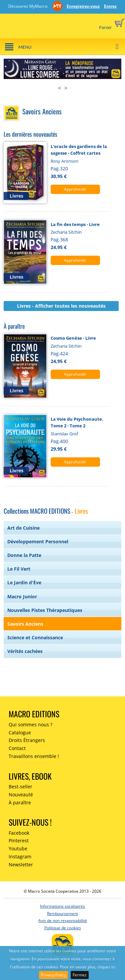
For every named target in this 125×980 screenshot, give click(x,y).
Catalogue (20, 732)
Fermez (80, 975)
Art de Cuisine (23, 528)
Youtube (18, 848)
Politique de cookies (63, 928)
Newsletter (21, 864)
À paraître (20, 802)
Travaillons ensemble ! (34, 756)
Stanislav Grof (64, 434)
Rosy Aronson (64, 161)
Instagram (20, 856)
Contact (17, 748)
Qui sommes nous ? (30, 724)
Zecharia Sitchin (66, 232)
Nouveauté (21, 794)
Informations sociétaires (62, 906)
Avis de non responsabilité (63, 920)
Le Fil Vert (19, 569)
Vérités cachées (25, 651)
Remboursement (62, 913)
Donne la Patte (24, 555)
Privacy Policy (53, 975)
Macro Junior (22, 596)
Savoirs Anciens (25, 624)
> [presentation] (66, 88)
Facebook (19, 833)
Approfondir (75, 189)
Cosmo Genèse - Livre (73, 338)
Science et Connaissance (35, 637)
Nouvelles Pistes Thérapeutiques (45, 610)
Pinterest (19, 840)
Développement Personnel (38, 541)
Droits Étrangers (27, 740)
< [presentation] (59, 88)
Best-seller (20, 786)
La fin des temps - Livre (75, 224)
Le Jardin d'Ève (24, 582)
